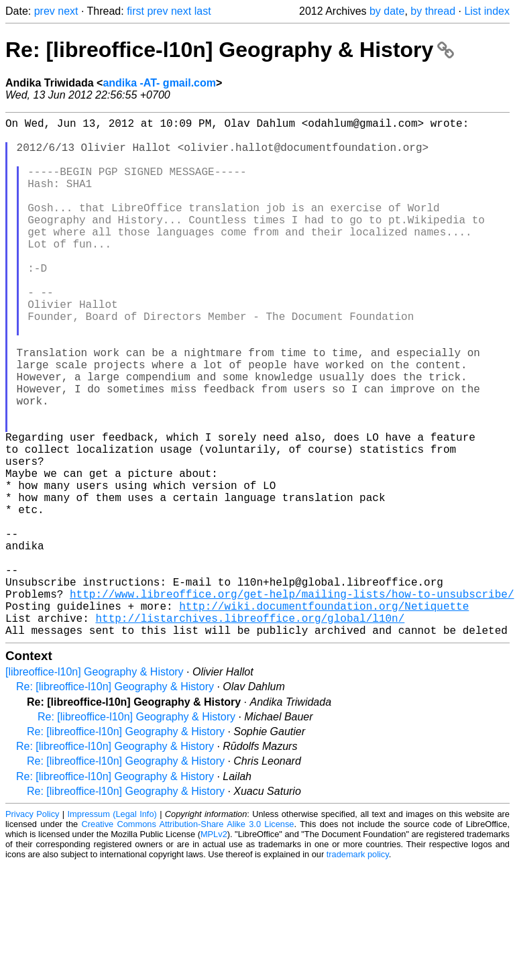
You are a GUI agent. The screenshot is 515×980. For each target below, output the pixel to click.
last (203, 11)
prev (45, 11)
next (68, 11)
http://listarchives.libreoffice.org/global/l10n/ (250, 730)
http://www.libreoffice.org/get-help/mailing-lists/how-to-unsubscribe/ (292, 701)
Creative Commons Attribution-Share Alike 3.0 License (188, 939)
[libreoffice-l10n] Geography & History (95, 787)
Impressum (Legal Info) (112, 929)
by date (387, 11)
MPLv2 (214, 949)
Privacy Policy (32, 929)
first (135, 11)
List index (487, 11)
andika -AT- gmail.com (159, 83)
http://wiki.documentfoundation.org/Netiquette (324, 716)
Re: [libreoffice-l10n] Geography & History (230, 50)
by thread (433, 11)
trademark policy (358, 970)
